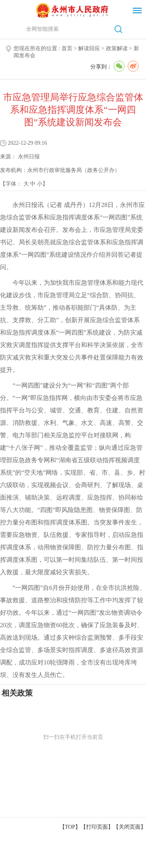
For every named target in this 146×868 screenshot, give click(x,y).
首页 (67, 48)
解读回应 (89, 48)
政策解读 (117, 48)
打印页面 (97, 827)
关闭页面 (130, 827)
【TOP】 (70, 827)
